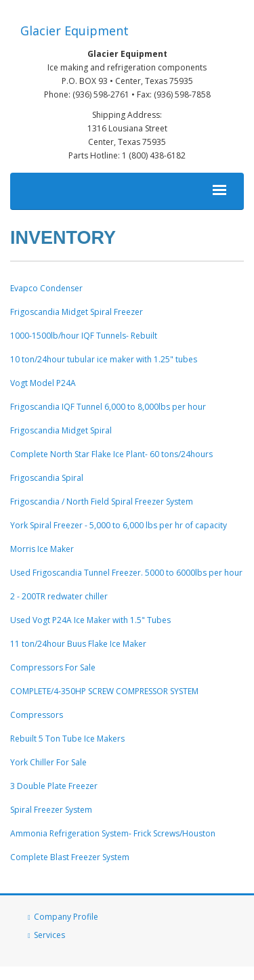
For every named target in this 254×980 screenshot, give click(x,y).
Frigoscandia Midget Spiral (61, 430)
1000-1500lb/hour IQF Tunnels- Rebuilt (84, 336)
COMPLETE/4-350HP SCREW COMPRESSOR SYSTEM (104, 691)
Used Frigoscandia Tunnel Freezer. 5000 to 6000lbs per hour (126, 573)
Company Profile (66, 917)
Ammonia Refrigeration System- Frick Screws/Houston (113, 833)
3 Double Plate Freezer (54, 786)
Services (49, 935)
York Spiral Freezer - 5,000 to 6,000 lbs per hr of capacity (119, 525)
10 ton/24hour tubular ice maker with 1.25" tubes (104, 359)
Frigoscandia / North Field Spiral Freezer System (102, 502)
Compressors (37, 715)
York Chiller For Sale (48, 762)
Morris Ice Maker (42, 549)
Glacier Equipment (75, 30)
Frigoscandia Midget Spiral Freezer (77, 312)
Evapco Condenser (46, 288)
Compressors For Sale (53, 667)
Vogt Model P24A (43, 383)
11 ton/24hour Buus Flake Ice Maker (78, 644)
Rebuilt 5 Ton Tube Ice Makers (67, 739)
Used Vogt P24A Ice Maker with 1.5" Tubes (90, 620)
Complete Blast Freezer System (70, 857)
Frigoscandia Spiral (47, 478)
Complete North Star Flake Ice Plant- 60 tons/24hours (111, 454)
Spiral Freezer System (51, 810)
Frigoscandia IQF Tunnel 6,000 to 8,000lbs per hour (108, 407)
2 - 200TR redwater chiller (59, 596)
